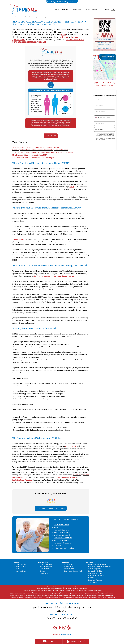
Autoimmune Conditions (96, 576)
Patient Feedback (21, 567)
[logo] (23, 9)
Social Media (44, 573)
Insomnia (91, 578)
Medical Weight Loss (95, 569)
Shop (88, 9)
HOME (57, 9)
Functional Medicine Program (98, 564)
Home (11, 17)
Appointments (69, 567)
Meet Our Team (21, 571)
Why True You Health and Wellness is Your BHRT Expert (33, 158)
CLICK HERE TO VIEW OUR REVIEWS (51, 508)
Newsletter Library (46, 564)
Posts (18, 569)
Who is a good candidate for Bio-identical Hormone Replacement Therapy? (40, 150)
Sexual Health (93, 582)
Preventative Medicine (95, 571)
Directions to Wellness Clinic (73, 571)
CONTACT (95, 9)
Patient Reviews (21, 564)
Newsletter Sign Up (46, 567)
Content (43, 571)
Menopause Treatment (95, 580)
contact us (64, 37)
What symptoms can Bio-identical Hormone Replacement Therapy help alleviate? (43, 152)
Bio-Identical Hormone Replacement (100, 567)
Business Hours (69, 569)
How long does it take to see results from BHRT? (30, 155)
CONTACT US (51, 136)
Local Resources (45, 569)
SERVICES (65, 9)
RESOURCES (77, 9)
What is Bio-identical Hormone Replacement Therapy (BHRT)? (36, 147)
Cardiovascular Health (95, 573)
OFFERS (106, 9)
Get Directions (69, 564)
